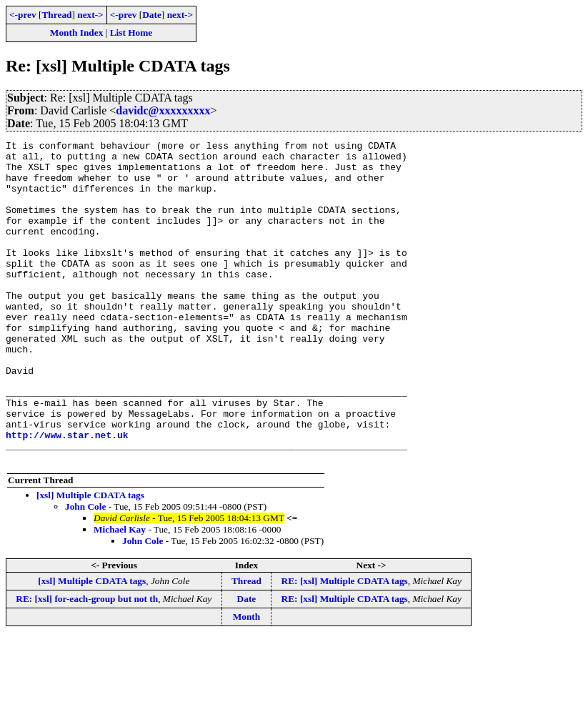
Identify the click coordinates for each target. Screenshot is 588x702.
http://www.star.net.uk (67, 495)
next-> (90, 15)
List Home (131, 33)
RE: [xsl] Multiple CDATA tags (345, 645)
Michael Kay (120, 594)
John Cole (85, 571)
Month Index (76, 33)
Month (247, 681)
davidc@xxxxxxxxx (163, 110)
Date (152, 15)
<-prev (23, 15)
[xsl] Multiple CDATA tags (90, 559)
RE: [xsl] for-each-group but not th (87, 663)
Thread (56, 15)
